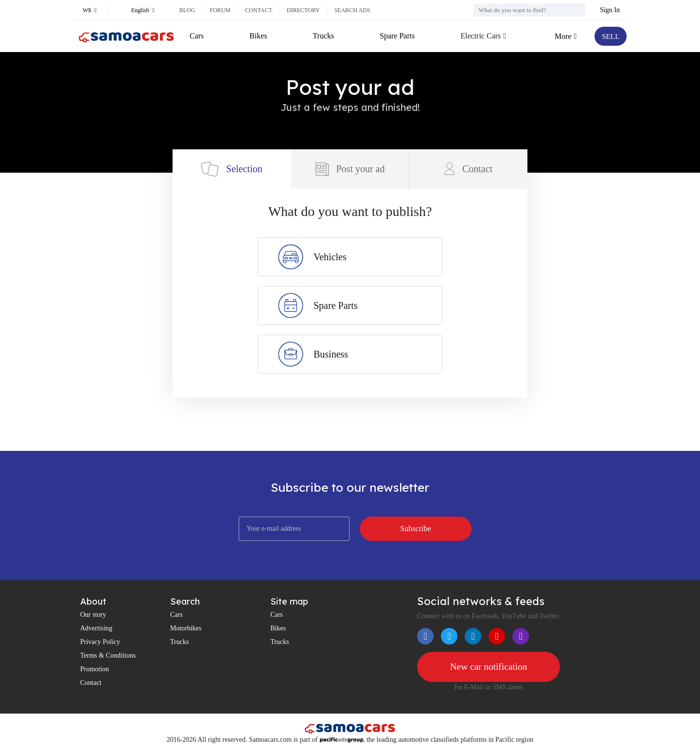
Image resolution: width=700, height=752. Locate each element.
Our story (93, 615)
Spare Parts (396, 36)
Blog (187, 10)
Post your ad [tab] (350, 169)
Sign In (610, 10)
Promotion (95, 669)
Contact (259, 10)
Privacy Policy (100, 642)
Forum (220, 10)
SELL (610, 36)
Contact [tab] (468, 169)
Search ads (352, 10)
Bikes (258, 36)
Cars (197, 36)
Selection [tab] (231, 169)
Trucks (323, 36)
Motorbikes (186, 628)
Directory (303, 10)
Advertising (96, 628)
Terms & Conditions (108, 655)
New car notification (489, 667)
